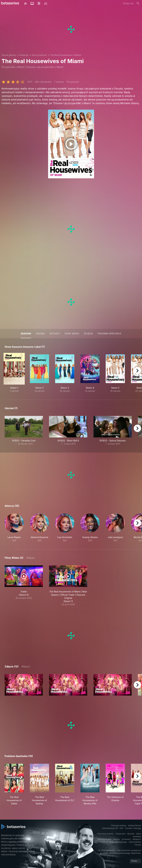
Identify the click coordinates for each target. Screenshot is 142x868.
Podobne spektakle (109, 334)
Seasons (26, 334)
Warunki (131, 834)
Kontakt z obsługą (133, 828)
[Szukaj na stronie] (138, 3)
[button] (14, 528)
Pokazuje (24, 55)
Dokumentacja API (110, 828)
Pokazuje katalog (118, 825)
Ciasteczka (120, 834)
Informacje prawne (105, 834)
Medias (116, 839)
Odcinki (40, 334)
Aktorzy (55, 334)
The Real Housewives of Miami (66, 55)
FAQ (121, 828)
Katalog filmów (134, 825)
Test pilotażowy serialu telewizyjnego (111, 842)
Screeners (126, 839)
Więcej (30, 558)
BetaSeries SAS (105, 839)
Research (137, 839)
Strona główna (9, 55)
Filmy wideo (72, 334)
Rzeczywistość (39, 55)
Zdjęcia (88, 334)
